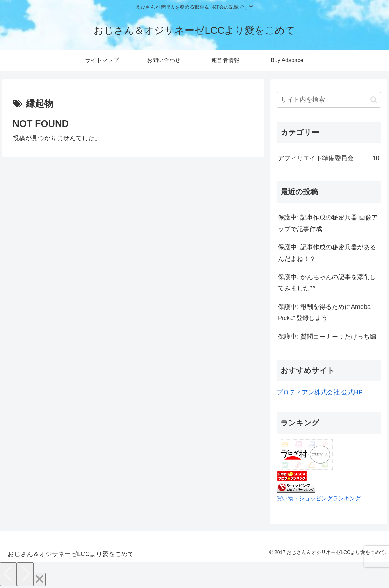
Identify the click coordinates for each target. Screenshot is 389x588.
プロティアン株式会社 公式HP (320, 392)
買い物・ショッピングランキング (319, 498)
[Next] (25, 574)
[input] (329, 100)
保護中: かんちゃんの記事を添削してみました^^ (327, 283)
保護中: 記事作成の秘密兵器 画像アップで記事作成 (328, 223)
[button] (374, 100)
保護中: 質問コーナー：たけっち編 (327, 337)
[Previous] (8, 574)
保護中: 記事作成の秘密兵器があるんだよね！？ (327, 253)
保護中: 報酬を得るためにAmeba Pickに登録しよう (324, 312)
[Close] (40, 579)
